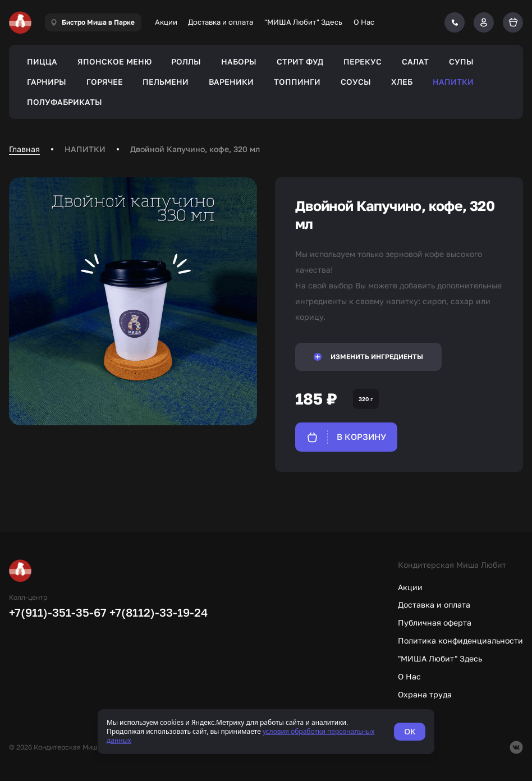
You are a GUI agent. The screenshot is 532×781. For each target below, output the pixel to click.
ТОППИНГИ (297, 82)
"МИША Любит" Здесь (303, 22)
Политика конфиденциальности (460, 640)
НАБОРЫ (239, 61)
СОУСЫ (356, 82)
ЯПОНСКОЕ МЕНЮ (114, 61)
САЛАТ (415, 61)
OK (410, 731)
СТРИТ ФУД (300, 61)
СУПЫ (461, 61)
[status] (266, 732)
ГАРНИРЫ (47, 82)
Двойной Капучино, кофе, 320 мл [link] (195, 149)
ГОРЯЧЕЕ (105, 82)
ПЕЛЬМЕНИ (166, 82)
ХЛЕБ (402, 82)
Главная (24, 149)
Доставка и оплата (221, 22)
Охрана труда (425, 694)
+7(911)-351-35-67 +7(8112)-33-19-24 (108, 612)
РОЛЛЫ (186, 61)
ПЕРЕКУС (363, 61)
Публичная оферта (435, 622)
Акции (166, 22)
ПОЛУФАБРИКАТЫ (65, 102)
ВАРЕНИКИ (231, 82)
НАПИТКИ (453, 82)
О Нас (364, 22)
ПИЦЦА (42, 61)
